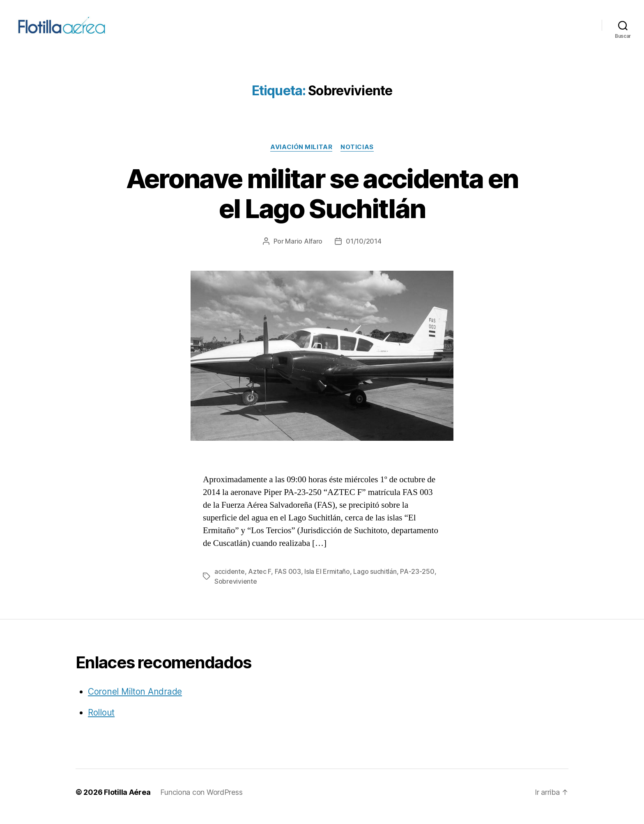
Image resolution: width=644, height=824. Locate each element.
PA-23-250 (417, 580)
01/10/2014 (363, 250)
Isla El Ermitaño (327, 580)
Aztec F (260, 580)
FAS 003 (288, 580)
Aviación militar (301, 156)
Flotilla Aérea (127, 801)
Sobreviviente (236, 590)
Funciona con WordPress (201, 801)
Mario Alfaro (304, 250)
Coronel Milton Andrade (135, 700)
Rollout (101, 721)
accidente (230, 580)
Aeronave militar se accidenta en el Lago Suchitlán (322, 202)
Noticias (357, 156)
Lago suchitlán (375, 580)
